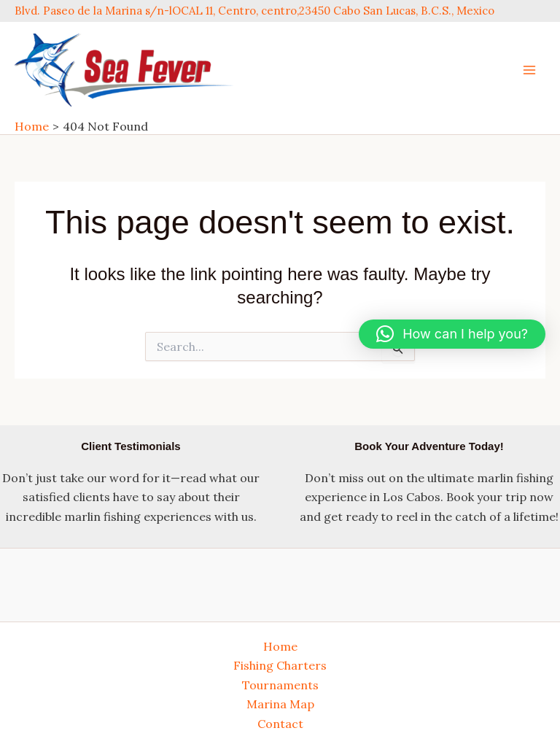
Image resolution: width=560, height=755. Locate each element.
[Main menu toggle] (529, 70)
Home (280, 646)
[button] (452, 334)
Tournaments (280, 685)
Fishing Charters (280, 665)
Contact (280, 724)
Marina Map (280, 704)
